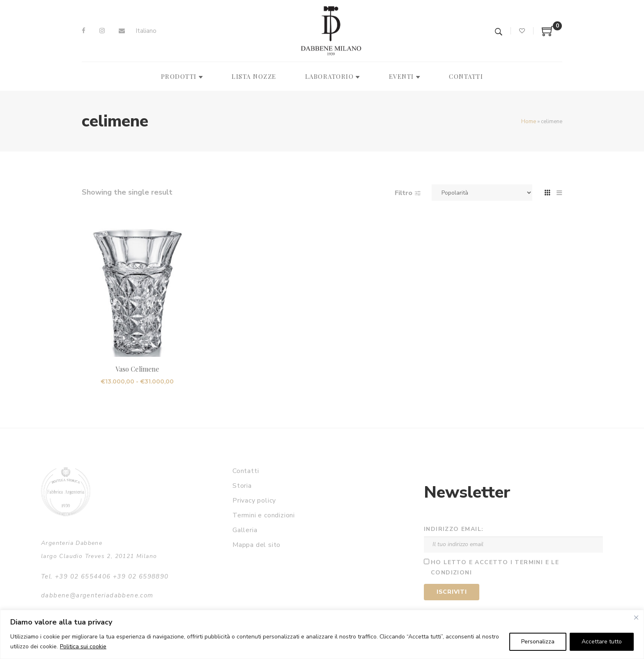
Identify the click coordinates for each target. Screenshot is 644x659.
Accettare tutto (602, 642)
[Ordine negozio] (482, 193)
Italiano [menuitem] (146, 31)
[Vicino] (636, 618)
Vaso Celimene (137, 369)
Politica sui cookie (83, 646)
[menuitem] (146, 31)
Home (529, 122)
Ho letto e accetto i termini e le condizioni (495, 567)
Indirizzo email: (454, 529)
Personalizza (538, 642)
